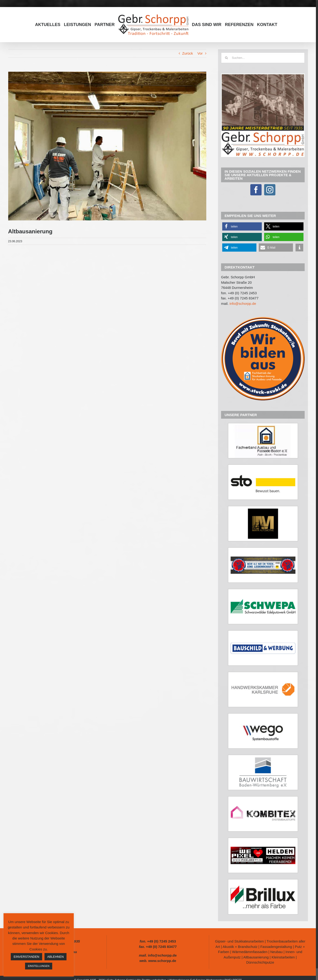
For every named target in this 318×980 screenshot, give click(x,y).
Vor (200, 53)
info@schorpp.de (243, 304)
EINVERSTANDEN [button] (26, 957)
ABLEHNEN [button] (55, 957)
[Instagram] (270, 190)
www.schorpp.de (162, 961)
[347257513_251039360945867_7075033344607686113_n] (107, 146)
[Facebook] (256, 190)
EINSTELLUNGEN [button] (39, 966)
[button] (242, 226)
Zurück (188, 53)
